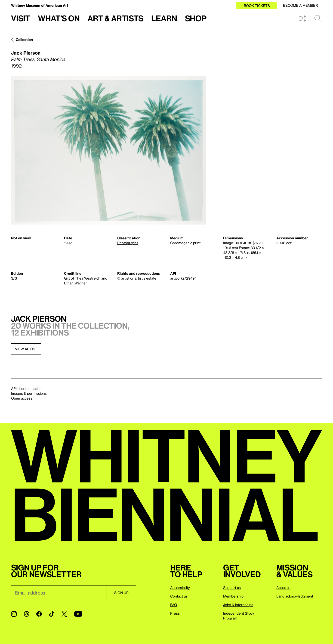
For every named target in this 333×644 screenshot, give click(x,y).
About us (283, 588)
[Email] (59, 593)
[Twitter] (64, 614)
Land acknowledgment (295, 596)
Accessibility (180, 588)
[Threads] (26, 614)
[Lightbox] (109, 150)
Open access (22, 398)
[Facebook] (39, 614)
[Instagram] (14, 614)
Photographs (128, 243)
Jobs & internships (238, 605)
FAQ (174, 605)
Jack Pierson (26, 53)
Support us (232, 588)
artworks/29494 (183, 278)
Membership (233, 596)
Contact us (179, 596)
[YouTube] (78, 614)
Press (175, 613)
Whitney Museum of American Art (40, 5)
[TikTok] (52, 614)
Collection (24, 40)
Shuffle (303, 18)
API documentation (26, 388)
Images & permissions (29, 393)
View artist (26, 349)
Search (318, 18)
